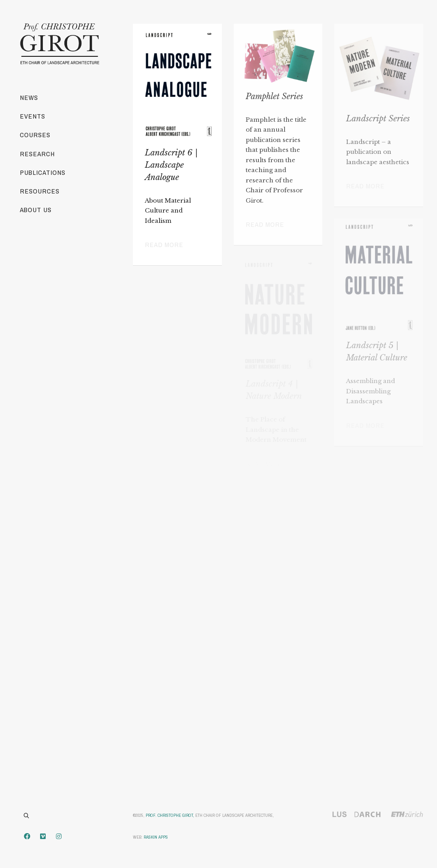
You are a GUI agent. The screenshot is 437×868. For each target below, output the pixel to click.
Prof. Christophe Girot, (170, 815)
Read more (164, 244)
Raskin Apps (156, 837)
